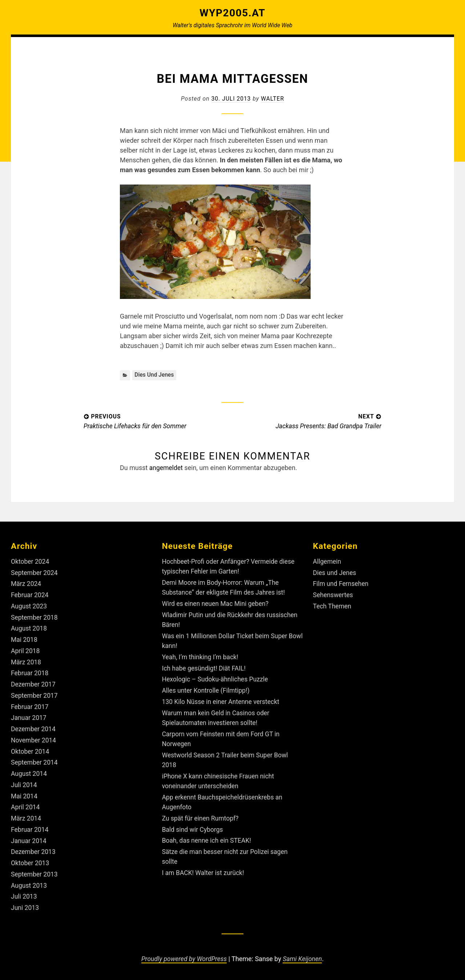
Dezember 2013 (34, 849)
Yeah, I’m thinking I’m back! (201, 656)
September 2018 (35, 617)
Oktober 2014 (31, 750)
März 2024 (26, 584)
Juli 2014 (24, 783)
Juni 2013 (25, 904)
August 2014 (29, 772)
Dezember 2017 (34, 683)
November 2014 (34, 739)
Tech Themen (332, 606)
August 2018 (29, 628)
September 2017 (35, 694)
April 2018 (26, 650)
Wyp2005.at (232, 13)
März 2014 (26, 816)
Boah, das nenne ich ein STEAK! (208, 838)
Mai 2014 (25, 794)
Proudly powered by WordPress (183, 955)
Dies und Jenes (155, 375)
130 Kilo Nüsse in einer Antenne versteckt (222, 700)
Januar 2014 (29, 838)
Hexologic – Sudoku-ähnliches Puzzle (217, 678)
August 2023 (29, 606)
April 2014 (26, 805)
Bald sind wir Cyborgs (193, 827)
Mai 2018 (25, 639)
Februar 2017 (30, 705)
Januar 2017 (29, 716)
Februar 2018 (30, 672)
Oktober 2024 (31, 561)
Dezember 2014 (34, 727)
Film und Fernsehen (341, 584)
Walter (273, 99)
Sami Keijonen (304, 955)
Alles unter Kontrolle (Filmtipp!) (207, 689)
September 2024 (35, 573)
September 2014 (35, 761)
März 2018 (26, 661)
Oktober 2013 (31, 860)
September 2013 (35, 871)
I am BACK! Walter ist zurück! (204, 870)
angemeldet (167, 468)
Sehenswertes (333, 595)
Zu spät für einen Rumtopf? (201, 816)
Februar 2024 (30, 595)
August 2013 (29, 882)
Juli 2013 (24, 893)
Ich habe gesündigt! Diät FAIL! (205, 667)
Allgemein (327, 561)
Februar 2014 (30, 827)
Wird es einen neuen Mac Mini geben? (217, 603)
